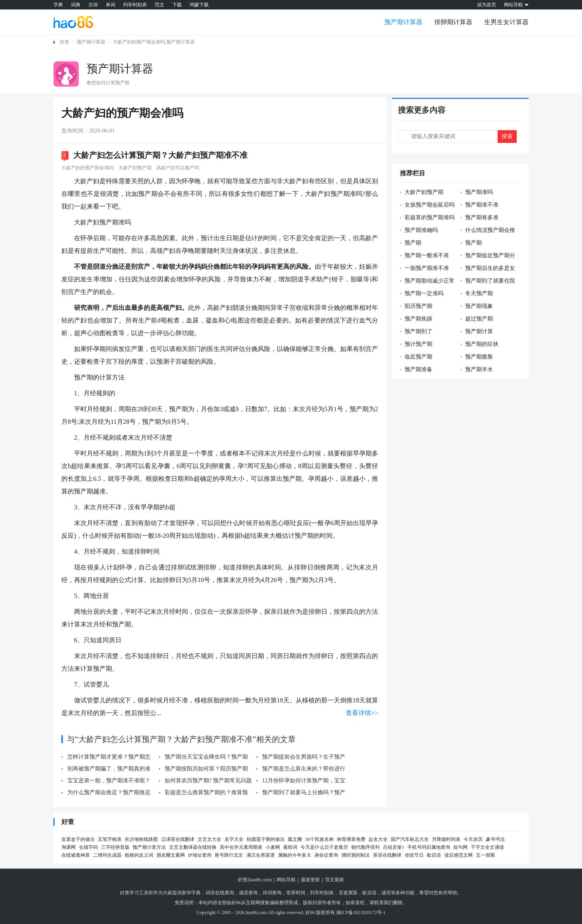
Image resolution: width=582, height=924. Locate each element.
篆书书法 (495, 839)
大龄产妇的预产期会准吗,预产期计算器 (154, 42)
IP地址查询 (200, 855)
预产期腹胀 (479, 357)
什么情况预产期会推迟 (488, 231)
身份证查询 (326, 855)
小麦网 (273, 847)
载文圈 (295, 839)
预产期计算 (479, 331)
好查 (65, 42)
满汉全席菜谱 (261, 855)
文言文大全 (209, 839)
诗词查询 (272, 893)
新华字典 (191, 893)
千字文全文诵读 (487, 847)
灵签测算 (348, 893)
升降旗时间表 (446, 839)
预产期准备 (418, 369)
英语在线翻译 (387, 855)
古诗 (93, 5)
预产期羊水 (479, 369)
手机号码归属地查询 (429, 847)
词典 (76, 5)
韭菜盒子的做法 (78, 839)
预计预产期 (418, 344)
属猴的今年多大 (295, 855)
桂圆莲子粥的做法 (266, 839)
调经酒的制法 (356, 855)
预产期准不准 (482, 205)
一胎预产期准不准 (427, 268)
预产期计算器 (403, 22)
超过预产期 (479, 319)
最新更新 (310, 880)
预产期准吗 (479, 192)
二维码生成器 (107, 855)
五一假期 (485, 855)
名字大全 (234, 839)
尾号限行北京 (229, 855)
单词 (110, 5)
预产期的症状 (482, 344)
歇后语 (434, 855)
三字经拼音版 (115, 847)
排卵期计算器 (453, 22)
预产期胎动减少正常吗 (427, 281)
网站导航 (286, 880)
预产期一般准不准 (427, 255)
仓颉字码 (88, 847)
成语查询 (248, 893)
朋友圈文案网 (171, 855)
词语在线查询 (220, 893)
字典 (58, 5)
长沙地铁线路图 (141, 839)
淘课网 (68, 847)
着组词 (290, 847)
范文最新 (335, 880)
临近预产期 (418, 357)
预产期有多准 (482, 217)
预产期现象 (479, 306)
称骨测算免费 (351, 839)
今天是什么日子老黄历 (324, 847)
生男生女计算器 (506, 22)
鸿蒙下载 (199, 5)
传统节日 (414, 855)
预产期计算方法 (149, 847)
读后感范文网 (458, 855)
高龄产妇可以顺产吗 (178, 168)
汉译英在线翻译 (178, 839)
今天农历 (473, 839)
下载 (177, 5)
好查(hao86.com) (255, 880)
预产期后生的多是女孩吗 (488, 269)
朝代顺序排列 (365, 847)
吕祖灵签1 (394, 847)
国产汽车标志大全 (410, 839)
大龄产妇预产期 (135, 168)
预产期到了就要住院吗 (488, 281)
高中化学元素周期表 (241, 847)
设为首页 (487, 5)
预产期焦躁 (418, 319)
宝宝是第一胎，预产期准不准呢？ (109, 781)
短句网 (460, 847)
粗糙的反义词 (139, 855)
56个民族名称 (320, 839)
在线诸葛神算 (76, 855)
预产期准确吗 (421, 230)
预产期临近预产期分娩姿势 (488, 256)
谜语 (386, 893)
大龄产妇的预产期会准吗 (87, 168)
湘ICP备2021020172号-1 (361, 913)
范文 (160, 5)
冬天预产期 (479, 293)
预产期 (413, 243)
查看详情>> (362, 713)
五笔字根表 (110, 839)
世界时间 (296, 893)
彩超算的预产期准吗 (430, 217)
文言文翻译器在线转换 (193, 847)
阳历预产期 (418, 306)
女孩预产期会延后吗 (430, 205)
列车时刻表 (135, 5)
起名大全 (378, 839)
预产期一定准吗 (424, 293)
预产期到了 (418, 331)
